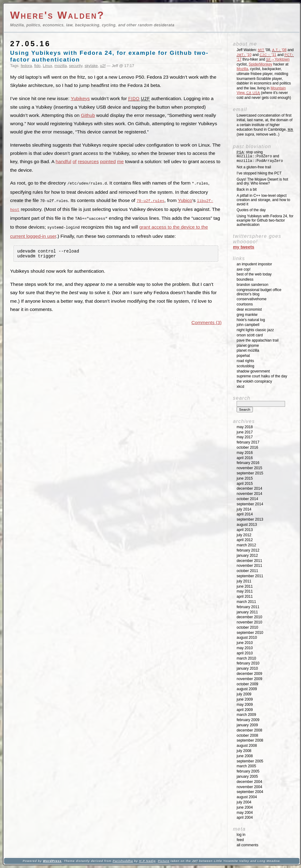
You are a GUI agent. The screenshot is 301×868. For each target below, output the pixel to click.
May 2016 (245, 453)
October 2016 (247, 447)
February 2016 (248, 463)
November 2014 (249, 494)
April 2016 (245, 458)
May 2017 (245, 437)
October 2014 (247, 499)
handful (63, 161)
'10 (244, 55)
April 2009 (245, 710)
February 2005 (248, 771)
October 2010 (247, 627)
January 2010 (247, 668)
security (76, 66)
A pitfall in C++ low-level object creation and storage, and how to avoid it (263, 200)
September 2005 (250, 761)
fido (37, 66)
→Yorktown (278, 59)
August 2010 (247, 638)
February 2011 (248, 607)
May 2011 (245, 591)
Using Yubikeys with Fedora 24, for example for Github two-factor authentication (265, 220)
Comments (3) (207, 323)
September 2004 (250, 792)
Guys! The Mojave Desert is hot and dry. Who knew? (262, 181)
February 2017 (248, 442)
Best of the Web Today (254, 274)
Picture (164, 861)
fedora (27, 66)
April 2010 (245, 653)
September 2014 (250, 504)
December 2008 (249, 730)
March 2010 (246, 658)
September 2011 (250, 576)
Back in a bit (247, 189)
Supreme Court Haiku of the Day (262, 376)
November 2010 (249, 622)
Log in (241, 835)
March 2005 (246, 766)
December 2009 (249, 674)
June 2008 (245, 756)
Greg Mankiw (247, 315)
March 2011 (246, 602)
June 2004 (245, 807)
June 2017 (245, 432)
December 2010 (249, 617)
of (75, 161)
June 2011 (245, 586)
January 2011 (247, 612)
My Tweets (244, 247)
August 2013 (247, 525)
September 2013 (250, 519)
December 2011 (249, 561)
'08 (279, 50)
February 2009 (248, 720)
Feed (240, 840)
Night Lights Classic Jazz (255, 330)
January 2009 (247, 725)
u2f (103, 66)
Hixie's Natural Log (251, 320)
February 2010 (248, 663)
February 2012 (248, 550)
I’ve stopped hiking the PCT (259, 173)
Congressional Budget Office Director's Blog (259, 292)
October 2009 (247, 684)
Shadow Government (253, 371)
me (120, 161)
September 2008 (250, 740)
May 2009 (245, 705)
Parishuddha (123, 861)
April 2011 (245, 597)
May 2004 (245, 813)
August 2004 (247, 797)
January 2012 (247, 556)
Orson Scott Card (250, 335)
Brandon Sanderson (252, 285)
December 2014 (249, 488)
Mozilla (242, 69)
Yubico (185, 200)
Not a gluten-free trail (254, 167)
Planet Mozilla (248, 350)
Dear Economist (249, 309)
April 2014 (245, 514)
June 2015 (245, 478)
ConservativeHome (251, 299)
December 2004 (249, 782)
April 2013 (245, 530)
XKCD (240, 387)
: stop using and (260, 157)
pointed (108, 161)
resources (88, 161)
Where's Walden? (57, 15)
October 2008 (247, 735)
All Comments (248, 845)
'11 (268, 55)
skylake (91, 66)
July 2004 (244, 802)
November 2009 (249, 679)
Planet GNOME (248, 346)
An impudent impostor (254, 264)
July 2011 (244, 581)
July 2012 (244, 535)
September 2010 (250, 633)
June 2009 (245, 699)
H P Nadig (147, 861)
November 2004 (249, 787)
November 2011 (249, 566)
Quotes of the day (251, 210)
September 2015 (250, 473)
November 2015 (249, 468)
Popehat (243, 356)
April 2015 (245, 484)
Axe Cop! (244, 269)
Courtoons (245, 304)
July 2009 (244, 694)
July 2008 (244, 751)
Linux (47, 66)
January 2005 (247, 776)
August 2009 (247, 689)
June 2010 (245, 643)
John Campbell (248, 325)
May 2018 (245, 427)
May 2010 (245, 648)
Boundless (245, 279)
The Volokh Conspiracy (254, 381)
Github (88, 115)
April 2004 (245, 817)
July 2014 (244, 509)
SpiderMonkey (260, 64)
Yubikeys (80, 98)
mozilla (61, 66)
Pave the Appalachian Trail (258, 340)
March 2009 (246, 715)
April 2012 (245, 540)
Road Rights (245, 361)
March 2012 (246, 545)
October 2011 (247, 571)
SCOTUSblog (245, 366)
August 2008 (247, 746)
